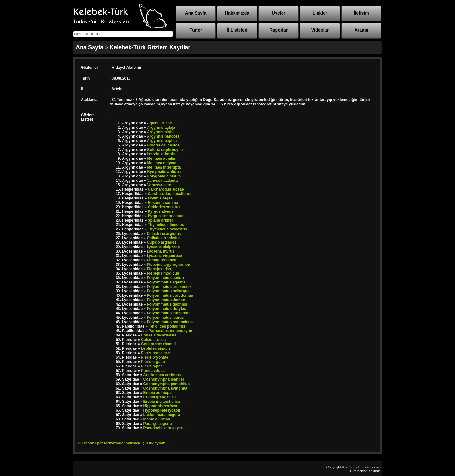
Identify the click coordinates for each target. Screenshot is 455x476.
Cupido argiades (161, 242)
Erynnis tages (160, 198)
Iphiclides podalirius (167, 326)
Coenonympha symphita (165, 388)
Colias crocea (153, 340)
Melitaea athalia (161, 158)
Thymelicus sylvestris (168, 229)
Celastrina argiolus (164, 234)
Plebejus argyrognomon (168, 265)
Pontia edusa (153, 371)
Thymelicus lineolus (166, 225)
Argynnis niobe (161, 132)
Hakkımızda (237, 13)
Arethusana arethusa (162, 375)
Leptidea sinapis (156, 348)
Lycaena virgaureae (164, 256)
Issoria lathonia (161, 154)
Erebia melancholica (162, 402)
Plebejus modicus (163, 273)
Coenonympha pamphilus (167, 384)
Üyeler (279, 13)
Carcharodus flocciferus (170, 194)
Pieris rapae (152, 366)
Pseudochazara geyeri (164, 428)
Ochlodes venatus (164, 207)
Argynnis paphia (162, 141)
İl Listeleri (237, 30)
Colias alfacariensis (159, 335)
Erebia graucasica (160, 397)
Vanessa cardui (161, 185)
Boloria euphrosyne (165, 150)
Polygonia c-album (164, 176)
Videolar (320, 30)
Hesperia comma (163, 203)
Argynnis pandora (163, 136)
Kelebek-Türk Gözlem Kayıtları (151, 47)
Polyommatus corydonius (170, 295)
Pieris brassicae (155, 353)
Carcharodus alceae (166, 189)
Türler (196, 30)
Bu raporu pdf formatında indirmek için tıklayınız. (122, 443)
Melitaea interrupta (164, 167)
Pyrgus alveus (161, 211)
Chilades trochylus (164, 238)
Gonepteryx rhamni (158, 344)
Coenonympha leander (164, 379)
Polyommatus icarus (165, 318)
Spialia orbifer (161, 220)
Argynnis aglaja (161, 128)
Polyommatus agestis (166, 282)
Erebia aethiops (158, 393)
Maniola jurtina (157, 419)
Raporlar (279, 30)
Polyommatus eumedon (168, 313)
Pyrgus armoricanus (166, 216)
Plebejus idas (159, 269)
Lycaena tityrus (161, 251)
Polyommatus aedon (165, 278)
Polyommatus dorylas (166, 309)
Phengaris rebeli (161, 260)
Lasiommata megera (162, 415)
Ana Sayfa (196, 13)
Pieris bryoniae (155, 357)
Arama (361, 30)
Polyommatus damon (166, 300)
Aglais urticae (159, 123)
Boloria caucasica (163, 145)
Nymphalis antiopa (164, 172)
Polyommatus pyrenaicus (170, 322)
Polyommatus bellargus (168, 291)
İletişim (361, 13)
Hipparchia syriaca (160, 406)
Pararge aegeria (158, 424)
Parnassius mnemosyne (170, 331)
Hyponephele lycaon (162, 410)
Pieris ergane (153, 362)
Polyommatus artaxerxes (169, 287)
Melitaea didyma (162, 163)
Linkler (320, 13)
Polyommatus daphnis (167, 304)
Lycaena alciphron (163, 247)
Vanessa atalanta (163, 181)
